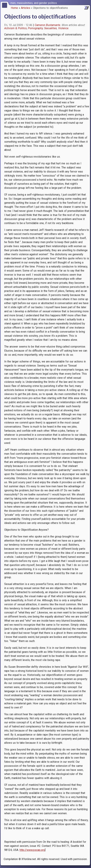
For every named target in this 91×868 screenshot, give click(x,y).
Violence (63, 28)
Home (14, 8)
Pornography (35, 28)
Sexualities (50, 28)
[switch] (88, 3)
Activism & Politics (15, 28)
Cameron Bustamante (48, 25)
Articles (26, 8)
